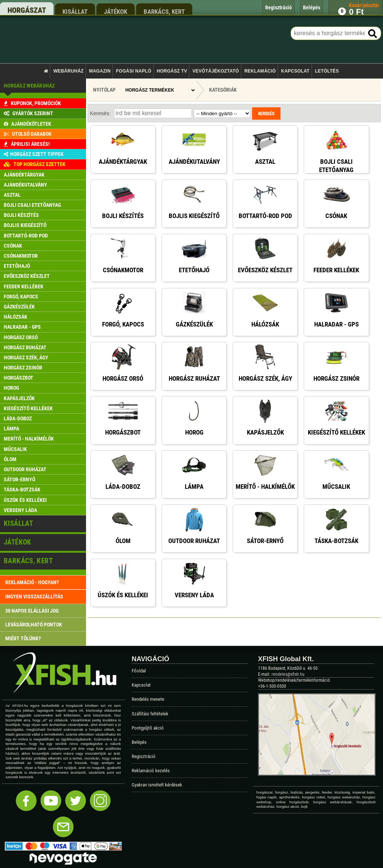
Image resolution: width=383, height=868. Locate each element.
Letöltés (327, 71)
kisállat (75, 11)
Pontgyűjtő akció (148, 728)
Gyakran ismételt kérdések (157, 785)
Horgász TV (172, 71)
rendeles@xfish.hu (288, 674)
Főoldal (139, 671)
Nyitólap (104, 90)
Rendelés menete (148, 699)
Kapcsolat (295, 71)
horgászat (27, 10)
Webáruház (69, 71)
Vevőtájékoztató (216, 71)
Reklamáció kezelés (151, 771)
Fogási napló (134, 71)
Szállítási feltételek (150, 714)
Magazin (100, 71)
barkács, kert (164, 11)
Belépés (139, 742)
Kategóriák (223, 90)
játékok (116, 11)
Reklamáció (260, 71)
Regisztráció (144, 756)
